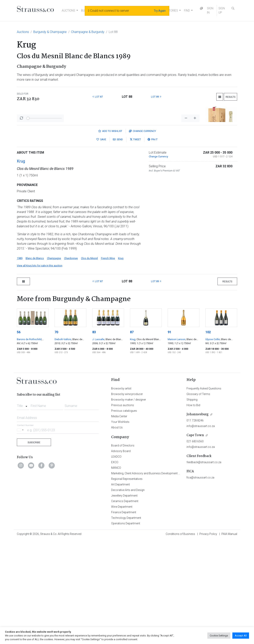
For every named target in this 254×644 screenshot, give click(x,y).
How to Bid (193, 509)
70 (56, 436)
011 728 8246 (195, 525)
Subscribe (34, 547)
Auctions (23, 32)
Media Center (119, 520)
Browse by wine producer (127, 498)
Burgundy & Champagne (50, 32)
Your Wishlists (120, 526)
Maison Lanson (177, 443)
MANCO (116, 572)
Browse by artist (121, 493)
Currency (142, 235)
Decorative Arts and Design (128, 594)
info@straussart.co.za (201, 530)
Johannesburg (198, 519)
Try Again (160, 11)
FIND (187, 11)
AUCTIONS (68, 11)
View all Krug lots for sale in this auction (40, 370)
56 (19, 436)
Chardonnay (71, 362)
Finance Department (124, 616)
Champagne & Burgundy (88, 32)
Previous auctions (123, 509)
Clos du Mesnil (89, 362)
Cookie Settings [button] (219, 636)
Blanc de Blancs (35, 362)
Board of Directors (123, 550)
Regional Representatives (127, 583)
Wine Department (122, 611)
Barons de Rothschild (29, 443)
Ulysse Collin (213, 443)
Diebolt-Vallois (63, 443)
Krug (21, 265)
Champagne (54, 362)
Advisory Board (121, 555)
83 (94, 436)
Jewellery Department (124, 600)
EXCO (115, 566)
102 (208, 436)
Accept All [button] (241, 636)
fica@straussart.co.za (200, 582)
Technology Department (126, 622)
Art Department (120, 589)
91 (169, 436)
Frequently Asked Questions (204, 493)
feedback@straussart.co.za (204, 566)
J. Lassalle (98, 443)
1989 (20, 362)
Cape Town (195, 539)
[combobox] (23, 509)
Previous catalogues (124, 515)
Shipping (192, 504)
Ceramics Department (125, 605)
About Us (117, 532)
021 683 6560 (195, 545)
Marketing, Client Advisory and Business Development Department (152, 577)
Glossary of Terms (198, 498)
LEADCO (116, 561)
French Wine (108, 362)
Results (230, 97)
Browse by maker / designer (129, 504)
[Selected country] (21, 534)
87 (132, 436)
